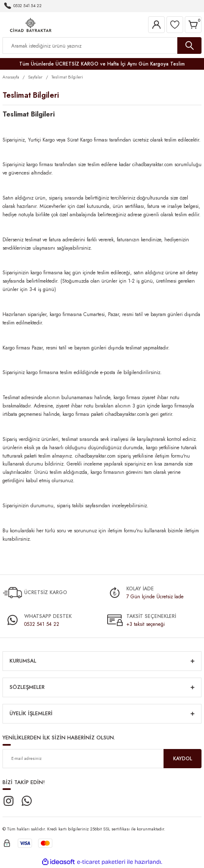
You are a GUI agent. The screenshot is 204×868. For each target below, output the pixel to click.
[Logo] (31, 24)
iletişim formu (169, 456)
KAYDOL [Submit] (183, 758)
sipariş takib (69, 505)
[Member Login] (156, 25)
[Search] (102, 46)
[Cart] (193, 25)
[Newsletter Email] (102, 759)
